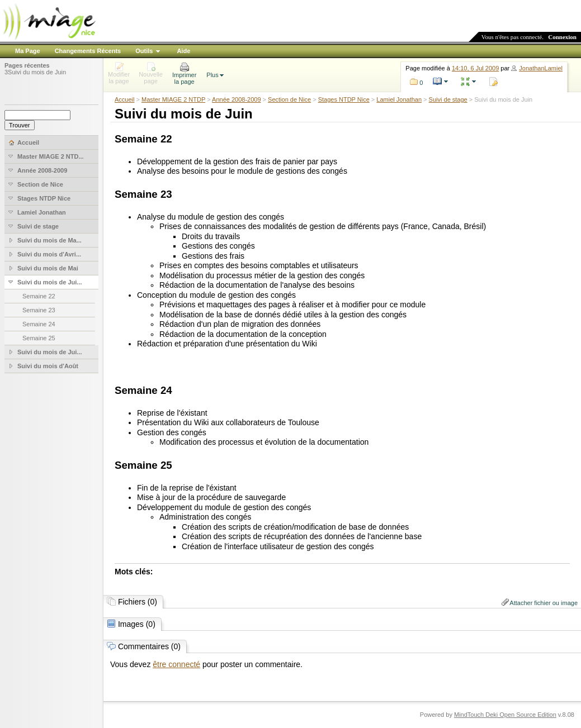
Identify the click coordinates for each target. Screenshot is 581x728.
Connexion (562, 37)
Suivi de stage (448, 99)
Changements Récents (88, 51)
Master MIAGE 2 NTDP (173, 99)
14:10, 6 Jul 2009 (475, 68)
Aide (183, 51)
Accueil (124, 99)
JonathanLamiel (541, 68)
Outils (144, 51)
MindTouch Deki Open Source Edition (505, 715)
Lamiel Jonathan (399, 99)
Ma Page (28, 51)
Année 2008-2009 (236, 99)
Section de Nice (289, 99)
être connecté (176, 664)
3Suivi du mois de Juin (35, 72)
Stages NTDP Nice (344, 99)
